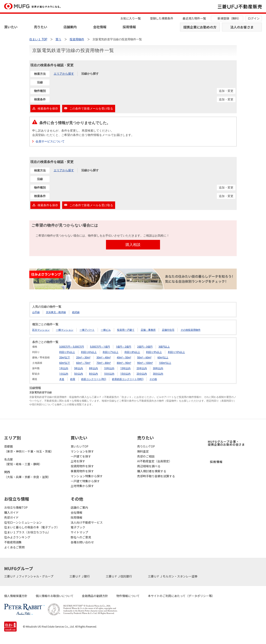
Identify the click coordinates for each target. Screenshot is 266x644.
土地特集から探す (82, 486)
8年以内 (93, 368)
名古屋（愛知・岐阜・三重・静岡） (23, 462)
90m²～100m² (145, 363)
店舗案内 (70, 27)
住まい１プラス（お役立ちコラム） (27, 532)
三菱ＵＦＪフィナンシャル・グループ (29, 576)
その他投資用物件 (191, 330)
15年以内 (126, 368)
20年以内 (142, 368)
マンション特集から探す (87, 476)
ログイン (254, 18)
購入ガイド (11, 512)
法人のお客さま (242, 27)
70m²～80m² (104, 363)
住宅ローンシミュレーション (23, 522)
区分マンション (41, 330)
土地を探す (78, 461)
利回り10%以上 (176, 352)
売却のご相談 (146, 456)
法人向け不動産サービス (87, 522)
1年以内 (64, 368)
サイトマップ (79, 532)
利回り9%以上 (154, 352)
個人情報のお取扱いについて (55, 596)
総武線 (76, 312)
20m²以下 (65, 358)
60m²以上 (163, 358)
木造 (62, 379)
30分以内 (158, 374)
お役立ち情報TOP (16, 507)
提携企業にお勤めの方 (200, 27)
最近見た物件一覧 (194, 18)
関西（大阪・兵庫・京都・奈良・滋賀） (27, 474)
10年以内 (109, 368)
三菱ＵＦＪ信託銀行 (119, 576)
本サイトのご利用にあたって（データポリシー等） (181, 596)
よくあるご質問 (14, 547)
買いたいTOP (79, 446)
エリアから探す (64, 74)
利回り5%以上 (67, 352)
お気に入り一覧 (131, 18)
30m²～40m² (104, 358)
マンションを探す (82, 451)
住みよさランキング (17, 537)
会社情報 (100, 27)
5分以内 (79, 374)
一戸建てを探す (81, 456)
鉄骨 (73, 379)
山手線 (36, 312)
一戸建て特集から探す (85, 481)
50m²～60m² (144, 358)
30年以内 (158, 368)
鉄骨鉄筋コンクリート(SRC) (128, 379)
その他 (153, 379)
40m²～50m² (124, 358)
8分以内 (93, 374)
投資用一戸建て (126, 330)
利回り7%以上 (111, 352)
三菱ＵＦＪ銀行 (80, 576)
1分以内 (64, 374)
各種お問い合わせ (82, 542)
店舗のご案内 (79, 507)
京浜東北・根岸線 (56, 312)
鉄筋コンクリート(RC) (94, 379)
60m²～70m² (83, 363)
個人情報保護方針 (16, 596)
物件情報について (128, 596)
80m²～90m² (124, 363)
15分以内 (126, 374)
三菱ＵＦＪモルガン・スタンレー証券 (173, 576)
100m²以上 (165, 363)
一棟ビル (106, 330)
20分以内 (142, 374)
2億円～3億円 (145, 347)
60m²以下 (65, 363)
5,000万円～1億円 (100, 347)
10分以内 (109, 374)
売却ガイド (11, 517)
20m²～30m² (83, 358)
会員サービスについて (50, 141)
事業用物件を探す (82, 471)
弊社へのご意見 (81, 537)
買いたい (11, 27)
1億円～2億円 (124, 347)
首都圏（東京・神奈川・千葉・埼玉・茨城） (29, 449)
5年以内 (79, 368)
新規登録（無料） (229, 18)
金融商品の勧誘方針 (95, 596)
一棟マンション (65, 330)
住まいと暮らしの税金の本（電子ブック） (32, 527)
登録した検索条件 (162, 18)
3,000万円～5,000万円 (72, 347)
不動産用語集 (13, 542)
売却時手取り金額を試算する (156, 476)
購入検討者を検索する (152, 471)
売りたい (41, 27)
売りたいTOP (146, 446)
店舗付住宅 (168, 330)
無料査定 (143, 451)
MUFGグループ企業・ (226, 443)
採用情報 (129, 27)
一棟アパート (87, 330)
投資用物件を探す (82, 466)
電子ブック (78, 527)
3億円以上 (164, 347)
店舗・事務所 (148, 330)
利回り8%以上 (132, 352)
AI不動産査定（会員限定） (155, 461)
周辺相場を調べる (149, 466)
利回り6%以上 (89, 352)
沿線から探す (90, 74)
